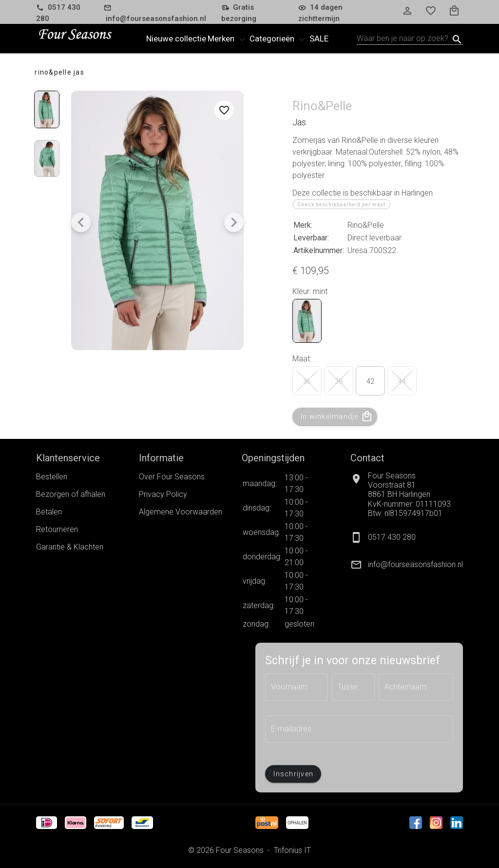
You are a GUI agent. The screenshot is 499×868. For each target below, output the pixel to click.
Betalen (49, 512)
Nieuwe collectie (176, 39)
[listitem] (407, 565)
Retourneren (57, 529)
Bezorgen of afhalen (71, 494)
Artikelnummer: (319, 250)
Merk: (303, 225)
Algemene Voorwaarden (181, 512)
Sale (319, 39)
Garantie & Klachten (70, 547)
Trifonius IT (292, 850)
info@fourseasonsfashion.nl (415, 564)
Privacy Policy (163, 494)
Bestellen (52, 477)
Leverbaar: (311, 238)
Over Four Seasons (172, 477)
